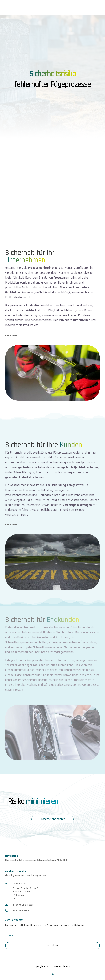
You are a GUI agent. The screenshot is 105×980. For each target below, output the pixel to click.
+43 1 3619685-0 (21, 911)
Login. (53, 860)
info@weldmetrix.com (23, 905)
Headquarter (19, 884)
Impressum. (30, 860)
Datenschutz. (43, 860)
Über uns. (10, 860)
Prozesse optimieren (52, 819)
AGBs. (60, 860)
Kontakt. (20, 860)
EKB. (65, 860)
